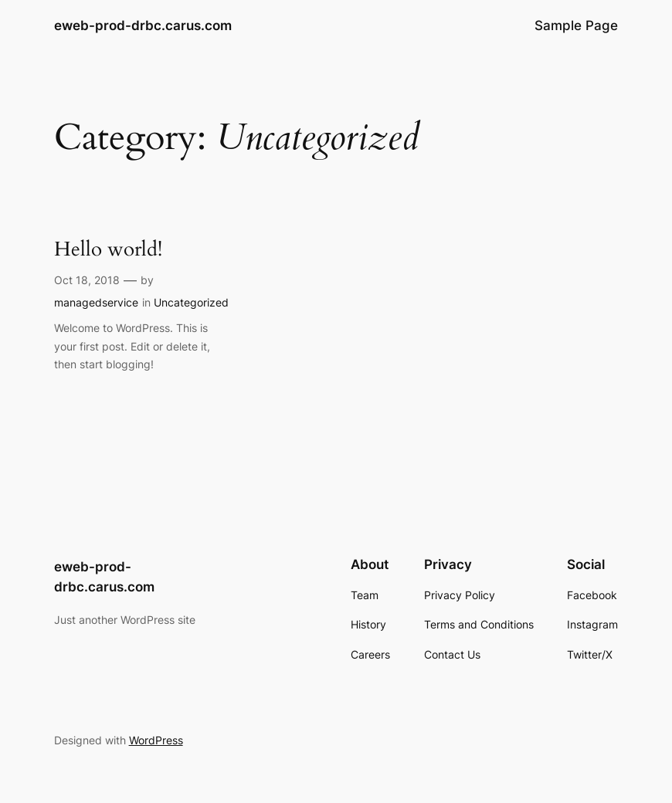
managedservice (96, 302)
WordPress (156, 740)
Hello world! (108, 250)
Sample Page (576, 25)
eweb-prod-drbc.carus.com (143, 25)
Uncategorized (191, 302)
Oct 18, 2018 (87, 280)
